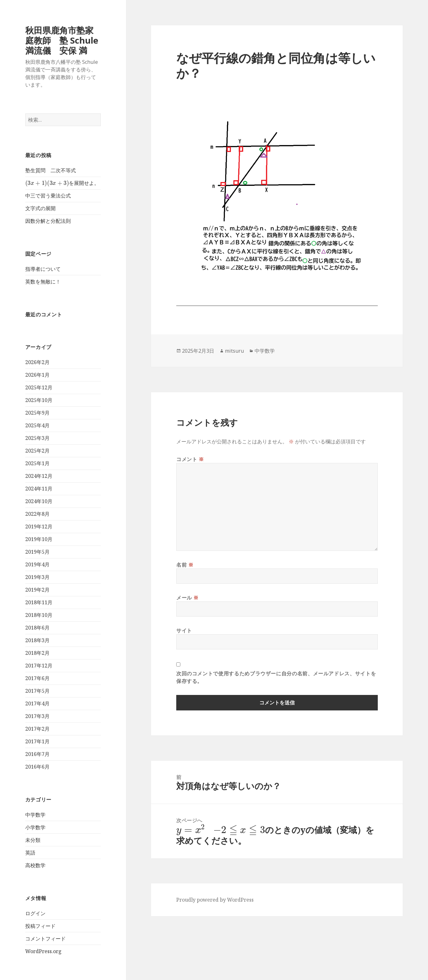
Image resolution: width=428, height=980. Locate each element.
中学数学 (35, 815)
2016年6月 (37, 767)
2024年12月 (39, 476)
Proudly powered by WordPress (215, 900)
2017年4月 (37, 703)
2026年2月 (37, 362)
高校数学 (35, 865)
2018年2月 (37, 653)
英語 (30, 853)
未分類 (33, 840)
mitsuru (234, 351)
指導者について (43, 269)
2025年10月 (39, 400)
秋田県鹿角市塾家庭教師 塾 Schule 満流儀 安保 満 (62, 40)
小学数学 (35, 827)
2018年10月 (39, 615)
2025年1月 (37, 463)
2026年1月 (37, 375)
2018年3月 (37, 640)
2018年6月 (37, 628)
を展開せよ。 (62, 183)
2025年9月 (37, 413)
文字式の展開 (40, 208)
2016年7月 (37, 754)
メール (187, 598)
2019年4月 (37, 564)
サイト (184, 630)
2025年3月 (37, 438)
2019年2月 (37, 590)
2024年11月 (39, 489)
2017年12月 (39, 666)
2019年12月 (39, 527)
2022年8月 (37, 514)
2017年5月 (37, 691)
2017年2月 (37, 729)
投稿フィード (40, 926)
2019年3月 (37, 577)
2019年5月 (37, 552)
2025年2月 (37, 451)
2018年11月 (39, 602)
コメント (190, 459)
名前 (185, 565)
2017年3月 (37, 716)
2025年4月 (37, 425)
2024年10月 (39, 501)
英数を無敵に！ (43, 282)
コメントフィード (45, 939)
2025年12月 (39, 387)
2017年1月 (37, 741)
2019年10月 (39, 539)
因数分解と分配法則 (48, 221)
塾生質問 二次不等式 (51, 170)
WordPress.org (43, 951)
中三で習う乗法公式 (48, 196)
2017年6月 (37, 678)
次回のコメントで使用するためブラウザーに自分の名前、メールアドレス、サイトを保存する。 (276, 677)
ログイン (35, 913)
